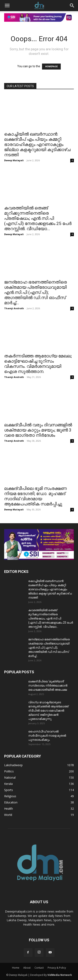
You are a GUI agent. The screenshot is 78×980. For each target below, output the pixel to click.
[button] (7, 6)
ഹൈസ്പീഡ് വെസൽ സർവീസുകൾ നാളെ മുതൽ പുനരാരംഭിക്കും (47, 736)
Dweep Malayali (14, 160)
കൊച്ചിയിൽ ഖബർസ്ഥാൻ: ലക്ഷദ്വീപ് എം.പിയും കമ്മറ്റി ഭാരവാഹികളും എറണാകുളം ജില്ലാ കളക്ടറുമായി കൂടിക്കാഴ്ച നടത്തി (37, 144)
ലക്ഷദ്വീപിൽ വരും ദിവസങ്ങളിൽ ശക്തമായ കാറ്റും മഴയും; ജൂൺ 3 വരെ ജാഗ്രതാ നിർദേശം (38, 430)
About (27, 968)
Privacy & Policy (57, 968)
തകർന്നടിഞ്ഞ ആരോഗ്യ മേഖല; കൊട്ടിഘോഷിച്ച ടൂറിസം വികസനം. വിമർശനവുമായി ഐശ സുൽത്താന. (38, 364)
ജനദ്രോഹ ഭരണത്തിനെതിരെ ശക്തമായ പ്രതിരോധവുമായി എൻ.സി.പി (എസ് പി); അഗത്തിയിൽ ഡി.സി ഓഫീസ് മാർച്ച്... (35, 292)
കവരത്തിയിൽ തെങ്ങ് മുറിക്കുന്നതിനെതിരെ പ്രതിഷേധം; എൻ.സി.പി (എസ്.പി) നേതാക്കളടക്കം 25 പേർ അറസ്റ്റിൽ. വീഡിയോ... (38, 218)
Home (16, 968)
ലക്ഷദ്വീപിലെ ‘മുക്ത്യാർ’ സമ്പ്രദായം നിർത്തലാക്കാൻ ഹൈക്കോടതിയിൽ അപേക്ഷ (48, 685)
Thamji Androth (14, 308)
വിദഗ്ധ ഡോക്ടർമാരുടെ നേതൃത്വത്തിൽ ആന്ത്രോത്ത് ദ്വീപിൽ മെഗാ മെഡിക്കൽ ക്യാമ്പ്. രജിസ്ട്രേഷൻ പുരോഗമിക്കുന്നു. (48, 711)
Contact (39, 968)
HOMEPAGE (51, 67)
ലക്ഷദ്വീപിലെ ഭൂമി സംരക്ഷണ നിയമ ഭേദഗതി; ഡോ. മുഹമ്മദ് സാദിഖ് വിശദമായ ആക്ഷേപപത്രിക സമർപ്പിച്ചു (35, 496)
